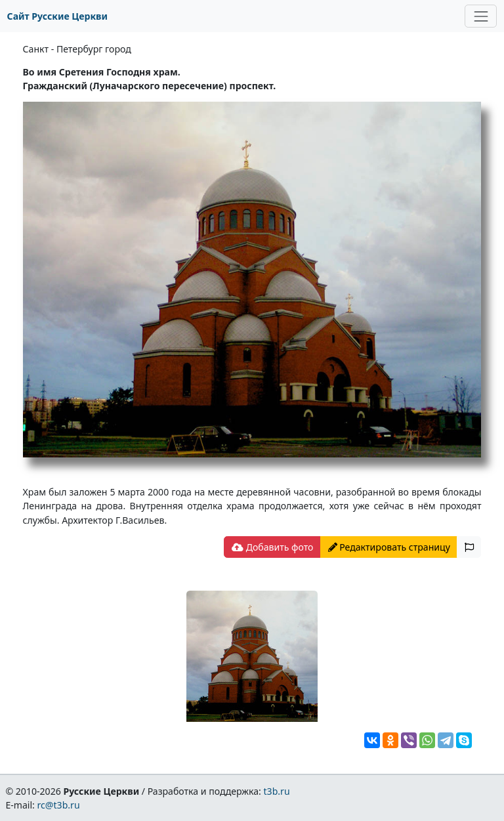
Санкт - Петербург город (77, 49)
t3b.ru (277, 791)
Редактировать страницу (389, 547)
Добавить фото (272, 547)
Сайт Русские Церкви (57, 16)
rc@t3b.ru (59, 805)
